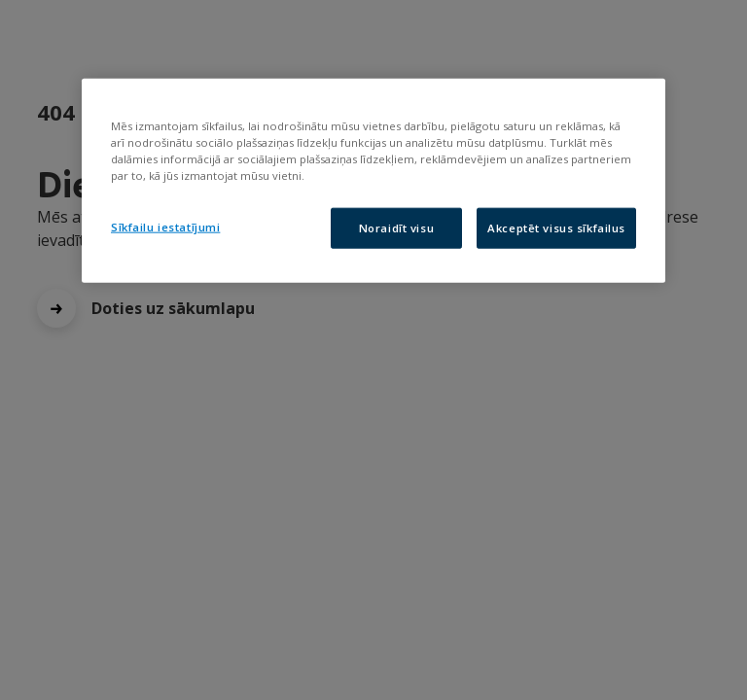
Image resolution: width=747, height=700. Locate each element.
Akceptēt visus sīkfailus (556, 228)
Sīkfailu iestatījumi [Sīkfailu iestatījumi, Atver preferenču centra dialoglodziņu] (165, 227)
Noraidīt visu (396, 228)
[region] (373, 181)
